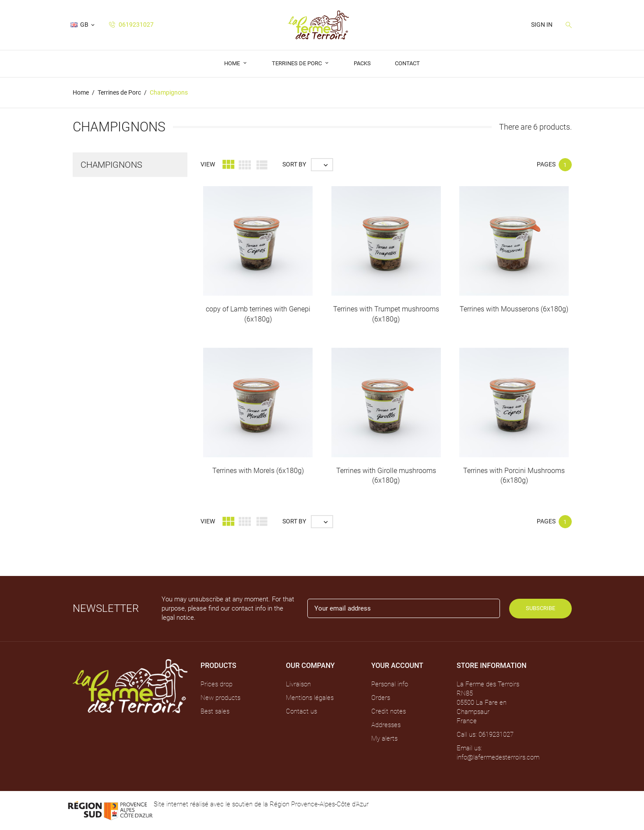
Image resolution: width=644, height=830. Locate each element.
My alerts (384, 738)
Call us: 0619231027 (485, 735)
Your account (397, 666)
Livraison (298, 684)
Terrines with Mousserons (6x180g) (514, 309)
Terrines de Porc (297, 63)
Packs (362, 63)
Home (233, 63)
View (208, 164)
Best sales (215, 711)
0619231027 (131, 25)
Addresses (386, 725)
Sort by (294, 164)
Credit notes (389, 711)
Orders (381, 698)
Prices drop (216, 684)
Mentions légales (310, 698)
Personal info (390, 684)
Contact (407, 63)
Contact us (301, 711)
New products (220, 698)
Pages (546, 164)
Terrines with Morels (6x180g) (258, 471)
